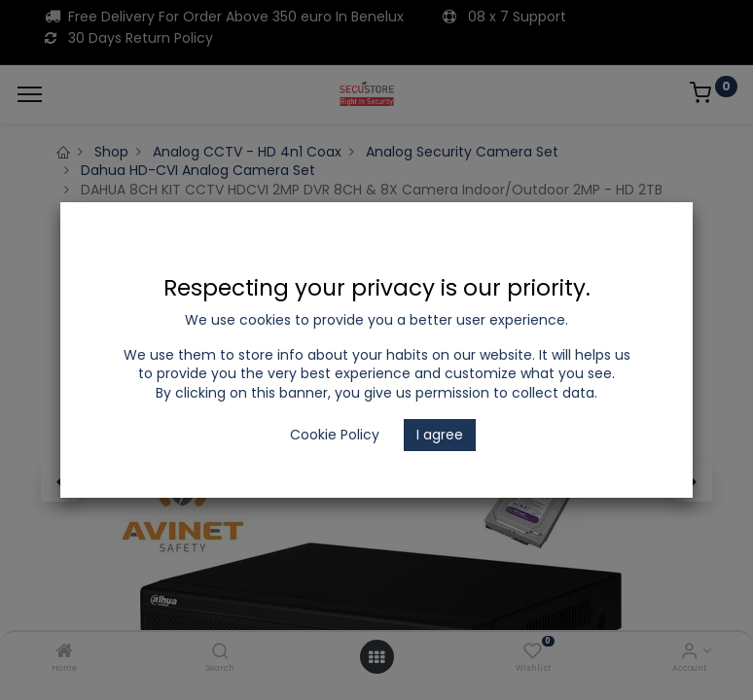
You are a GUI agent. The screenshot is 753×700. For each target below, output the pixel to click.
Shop (111, 152)
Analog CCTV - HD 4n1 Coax (247, 152)
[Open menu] (376, 657)
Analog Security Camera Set (462, 152)
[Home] (64, 652)
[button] (60, 482)
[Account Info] (689, 652)
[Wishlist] (533, 652)
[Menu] (30, 94)
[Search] (220, 652)
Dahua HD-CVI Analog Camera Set (198, 170)
